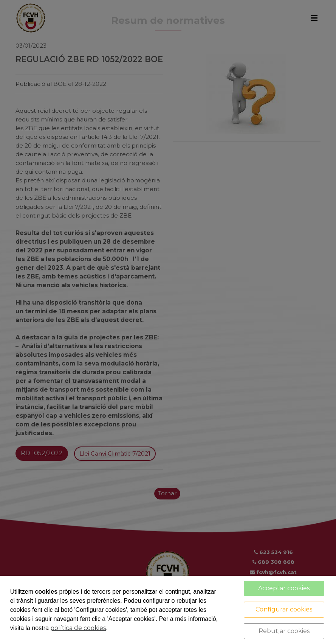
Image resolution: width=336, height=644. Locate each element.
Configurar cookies (284, 609)
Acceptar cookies (284, 588)
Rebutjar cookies (284, 631)
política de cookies (78, 628)
